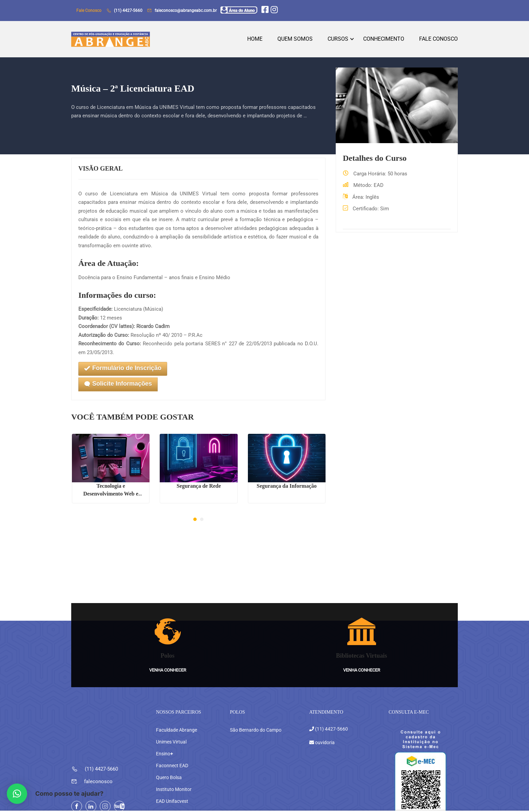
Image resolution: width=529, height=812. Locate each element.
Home (255, 40)
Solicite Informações (118, 387)
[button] (195, 522)
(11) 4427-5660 (128, 11)
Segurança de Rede (199, 488)
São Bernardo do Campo (256, 718)
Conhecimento (384, 40)
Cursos (338, 40)
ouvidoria (324, 731)
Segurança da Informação (287, 488)
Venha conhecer (168, 658)
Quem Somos (295, 40)
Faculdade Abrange (177, 718)
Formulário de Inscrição (123, 371)
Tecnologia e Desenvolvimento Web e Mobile (111, 493)
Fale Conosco (438, 40)
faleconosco (98, 770)
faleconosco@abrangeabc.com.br (186, 11)
